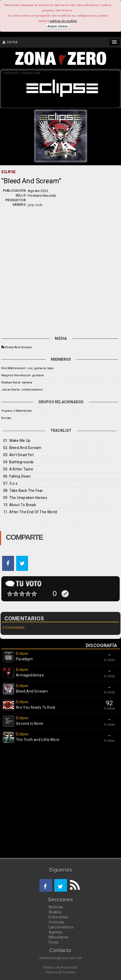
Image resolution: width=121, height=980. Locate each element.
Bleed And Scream (19, 347)
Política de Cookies (61, 972)
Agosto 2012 (38, 191)
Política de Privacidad (60, 967)
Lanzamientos (61, 927)
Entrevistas (58, 917)
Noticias (56, 907)
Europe (6, 418)
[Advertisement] (60, 270)
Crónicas (57, 922)
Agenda (55, 932)
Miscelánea (59, 937)
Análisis (55, 912)
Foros (54, 942)
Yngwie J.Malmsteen (17, 411)
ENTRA (10, 42)
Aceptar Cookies (58, 26)
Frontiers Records (42, 196)
